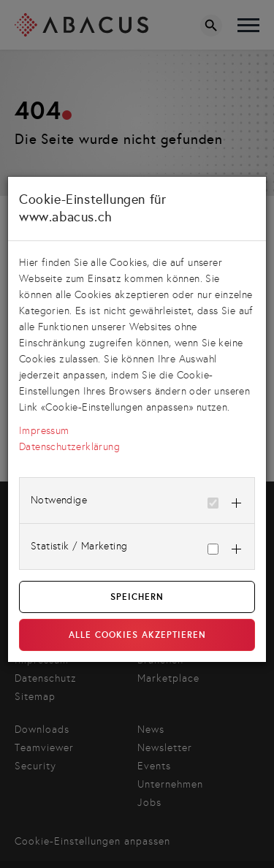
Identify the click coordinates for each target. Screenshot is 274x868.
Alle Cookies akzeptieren (137, 635)
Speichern (137, 597)
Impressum (44, 431)
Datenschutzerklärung (69, 447)
